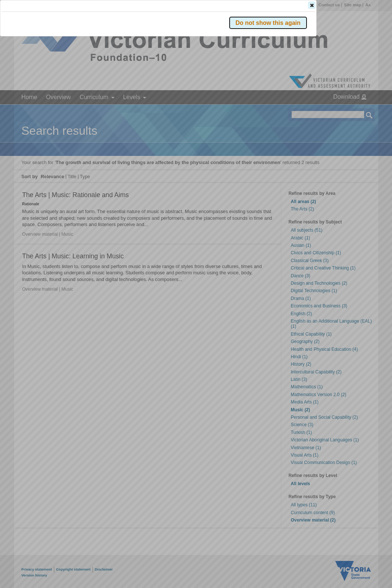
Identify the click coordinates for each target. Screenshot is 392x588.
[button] (356, 111)
